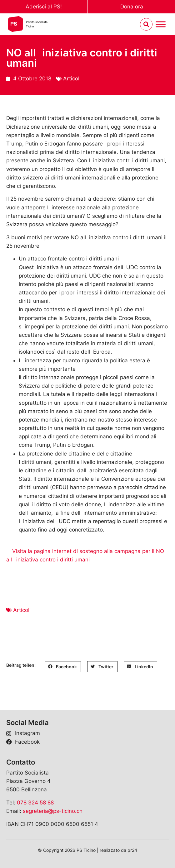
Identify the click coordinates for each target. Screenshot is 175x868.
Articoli (72, 79)
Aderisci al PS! (44, 7)
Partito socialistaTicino (37, 24)
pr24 (132, 850)
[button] (63, 667)
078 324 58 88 (35, 803)
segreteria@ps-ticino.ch (53, 811)
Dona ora (132, 7)
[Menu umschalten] (161, 24)
